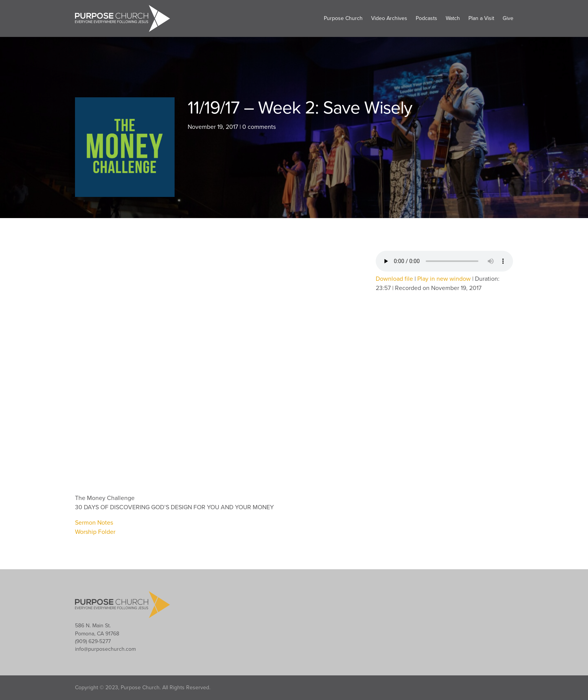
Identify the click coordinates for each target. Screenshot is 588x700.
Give (508, 18)
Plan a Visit (481, 18)
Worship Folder (95, 532)
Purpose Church (343, 18)
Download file (394, 279)
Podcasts (426, 18)
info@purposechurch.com (105, 649)
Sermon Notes (94, 523)
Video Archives (389, 18)
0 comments (259, 127)
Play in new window (444, 279)
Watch (453, 18)
